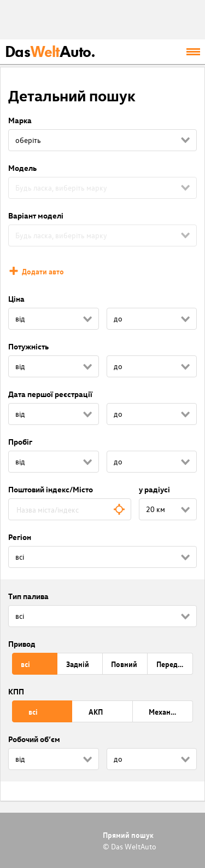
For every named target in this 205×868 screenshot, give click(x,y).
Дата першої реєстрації (50, 394)
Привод (22, 644)
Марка (20, 120)
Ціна (16, 299)
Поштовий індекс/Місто (51, 489)
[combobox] (70, 509)
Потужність (28, 346)
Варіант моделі (36, 215)
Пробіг (20, 442)
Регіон (20, 537)
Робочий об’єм (34, 739)
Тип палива (28, 596)
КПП (16, 691)
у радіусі (154, 489)
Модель (22, 168)
